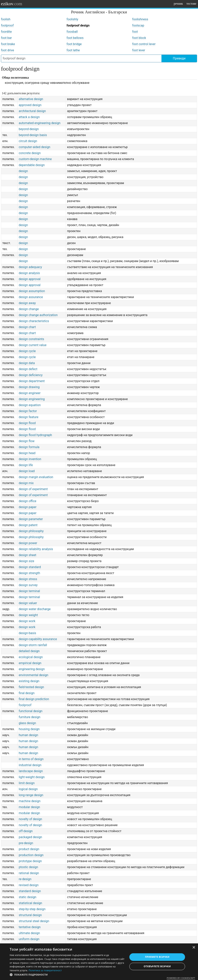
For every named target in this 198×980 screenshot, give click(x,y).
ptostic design (28, 867)
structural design (30, 915)
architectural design (32, 111)
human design (29, 735)
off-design (26, 831)
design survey (28, 585)
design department (32, 381)
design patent (28, 525)
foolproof (7, 25)
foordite (6, 32)
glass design (27, 723)
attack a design (29, 117)
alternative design (31, 99)
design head (27, 453)
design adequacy (30, 267)
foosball (72, 32)
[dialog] (99, 962)
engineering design (32, 669)
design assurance (31, 297)
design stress (28, 579)
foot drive (7, 50)
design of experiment (33, 489)
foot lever (139, 50)
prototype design (30, 861)
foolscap (138, 25)
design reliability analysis (36, 549)
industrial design (30, 765)
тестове (191, 4)
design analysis (29, 273)
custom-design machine (35, 159)
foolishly (72, 19)
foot (135, 32)
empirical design (30, 663)
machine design (30, 801)
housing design (29, 729)
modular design (29, 807)
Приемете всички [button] (157, 957)
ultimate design (29, 933)
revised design (29, 885)
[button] (67, 975)
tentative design (30, 927)
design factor (28, 411)
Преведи (179, 58)
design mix (26, 483)
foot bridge (74, 44)
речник (178, 4)
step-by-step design (32, 909)
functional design (31, 711)
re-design (25, 879)
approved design (30, 105)
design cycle (27, 351)
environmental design (34, 675)
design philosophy (31, 531)
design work (27, 621)
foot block (139, 38)
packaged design (30, 837)
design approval (30, 279)
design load (27, 471)
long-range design (31, 795)
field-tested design (31, 687)
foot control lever (144, 44)
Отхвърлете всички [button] (157, 966)
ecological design (31, 657)
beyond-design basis (33, 135)
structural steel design (34, 921)
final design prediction (34, 699)
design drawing (29, 387)
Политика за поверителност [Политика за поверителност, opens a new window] (45, 970)
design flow (27, 441)
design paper (28, 507)
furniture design (30, 717)
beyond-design (29, 129)
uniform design (29, 939)
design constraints (31, 339)
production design (31, 855)
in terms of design (31, 759)
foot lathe (73, 50)
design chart (27, 327)
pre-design (26, 843)
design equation (30, 405)
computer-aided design (35, 147)
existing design (29, 681)
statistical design (30, 903)
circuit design (28, 141)
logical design (28, 789)
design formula (29, 447)
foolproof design (78, 25)
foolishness (140, 19)
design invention (30, 459)
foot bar (6, 38)
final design (27, 693)
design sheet (28, 555)
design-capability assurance (38, 639)
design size (26, 561)
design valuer (28, 603)
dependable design (32, 165)
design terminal (29, 591)
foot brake (8, 44)
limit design (27, 783)
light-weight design (32, 777)
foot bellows (75, 38)
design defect (28, 369)
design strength (29, 573)
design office (28, 501)
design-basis (27, 633)
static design (28, 897)
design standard (30, 567)
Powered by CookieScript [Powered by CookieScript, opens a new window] (181, 978)
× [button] (194, 948)
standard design (30, 891)
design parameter (31, 519)
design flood (27, 423)
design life (26, 465)
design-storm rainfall (33, 645)
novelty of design (30, 819)
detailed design (29, 651)
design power (28, 543)
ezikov (12, 4)
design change (29, 309)
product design (29, 849)
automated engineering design (40, 123)
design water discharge (35, 609)
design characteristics (34, 321)
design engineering (32, 399)
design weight (28, 615)
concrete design (30, 153)
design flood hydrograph (35, 435)
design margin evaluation (36, 477)
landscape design (31, 771)
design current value (33, 345)
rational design (29, 873)
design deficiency (31, 375)
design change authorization (38, 315)
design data (27, 363)
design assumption (32, 291)
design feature (29, 417)
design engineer (30, 393)
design (23, 171)
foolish (6, 19)
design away (27, 303)
